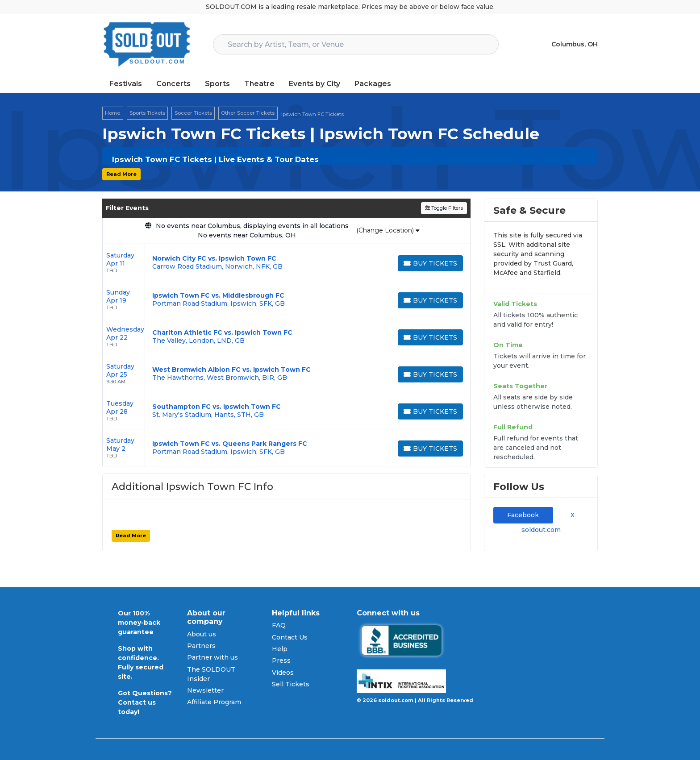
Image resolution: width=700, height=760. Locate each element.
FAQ (279, 625)
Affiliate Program (214, 702)
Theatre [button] (259, 84)
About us (202, 634)
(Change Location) (388, 230)
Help (280, 649)
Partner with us (212, 657)
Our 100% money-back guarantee (139, 623)
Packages (373, 84)
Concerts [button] (173, 84)
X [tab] (571, 515)
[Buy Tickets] (430, 263)
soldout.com (541, 530)
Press (281, 660)
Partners (201, 646)
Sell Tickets (291, 684)
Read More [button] (121, 174)
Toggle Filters (444, 208)
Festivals (126, 84)
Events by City (315, 84)
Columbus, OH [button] (575, 44)
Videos (283, 673)
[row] (286, 263)
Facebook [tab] (523, 515)
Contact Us (290, 637)
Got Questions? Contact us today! (145, 702)
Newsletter (205, 690)
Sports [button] (217, 84)
